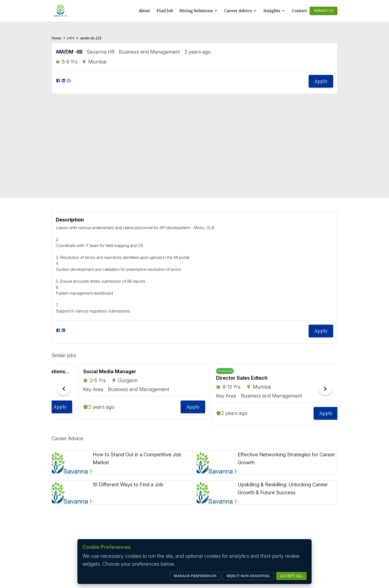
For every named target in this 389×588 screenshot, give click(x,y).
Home (56, 38)
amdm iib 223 (91, 38)
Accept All (291, 576)
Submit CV (324, 11)
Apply (321, 81)
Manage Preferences (195, 576)
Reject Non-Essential (248, 576)
